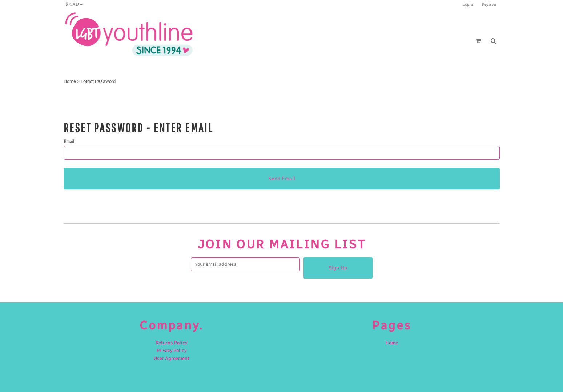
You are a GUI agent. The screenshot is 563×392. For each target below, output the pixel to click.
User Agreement (172, 358)
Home (70, 81)
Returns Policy (171, 343)
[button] (76, 4)
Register (489, 5)
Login (468, 5)
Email (69, 142)
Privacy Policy (172, 350)
